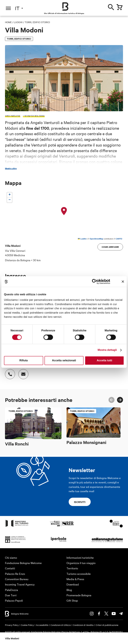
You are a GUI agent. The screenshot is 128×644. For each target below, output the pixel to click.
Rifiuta (23, 360)
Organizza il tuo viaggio (81, 563)
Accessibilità (42, 625)
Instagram (92, 614)
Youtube (114, 614)
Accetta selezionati (64, 360)
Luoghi (18, 22)
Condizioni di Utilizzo (61, 625)
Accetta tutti (104, 360)
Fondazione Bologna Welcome (23, 563)
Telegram (121, 614)
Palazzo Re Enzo (15, 574)
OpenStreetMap (96, 239)
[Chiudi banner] (123, 282)
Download (73, 584)
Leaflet (82, 239)
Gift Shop (72, 600)
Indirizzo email (22, 372)
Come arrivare (110, 247)
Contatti (10, 568)
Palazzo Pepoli (14, 600)
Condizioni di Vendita (83, 625)
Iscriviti (80, 502)
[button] (64, 211)
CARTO (119, 239)
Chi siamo (11, 557)
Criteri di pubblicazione (107, 625)
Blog (69, 590)
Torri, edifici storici (37, 22)
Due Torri (11, 595)
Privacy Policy (12, 625)
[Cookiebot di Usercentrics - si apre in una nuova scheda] (96, 282)
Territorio (72, 568)
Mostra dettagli (107, 350)
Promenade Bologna (79, 595)
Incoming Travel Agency (20, 584)
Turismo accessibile (79, 574)
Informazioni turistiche (80, 557)
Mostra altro (11, 168)
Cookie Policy (27, 625)
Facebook (99, 614)
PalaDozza (11, 590)
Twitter (106, 614)
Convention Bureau (17, 579)
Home (8, 22)
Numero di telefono (8, 372)
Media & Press (75, 579)
